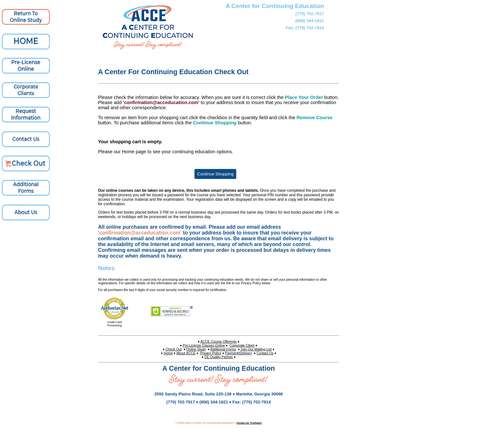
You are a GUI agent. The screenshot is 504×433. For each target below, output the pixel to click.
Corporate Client (242, 345)
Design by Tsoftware (249, 423)
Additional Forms (223, 349)
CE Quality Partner (219, 357)
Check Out (174, 349)
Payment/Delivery (239, 353)
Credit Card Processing (114, 324)
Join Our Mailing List (256, 349)
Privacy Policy (211, 353)
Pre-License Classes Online (204, 345)
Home (168, 353)
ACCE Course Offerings (218, 341)
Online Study (196, 349)
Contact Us (265, 353)
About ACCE (186, 353)
